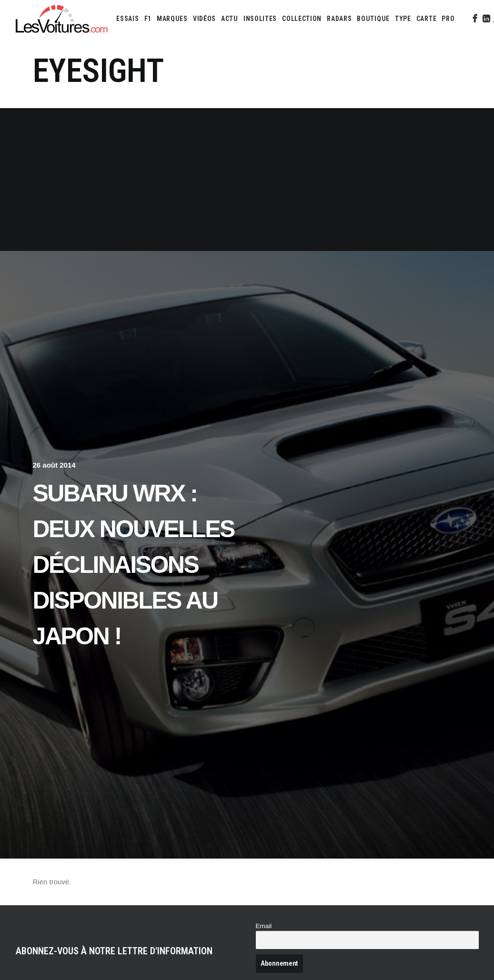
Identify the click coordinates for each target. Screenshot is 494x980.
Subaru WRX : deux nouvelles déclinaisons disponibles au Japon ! (134, 565)
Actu (230, 19)
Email (264, 926)
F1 (148, 19)
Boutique (373, 19)
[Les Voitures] (62, 19)
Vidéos (204, 19)
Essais (127, 19)
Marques (172, 19)
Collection (302, 19)
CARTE (427, 19)
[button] (474, 19)
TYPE (403, 19)
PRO (448, 19)
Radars (339, 19)
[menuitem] (127, 19)
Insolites (260, 19)
